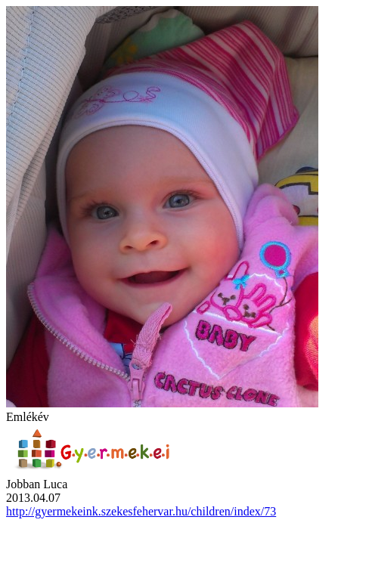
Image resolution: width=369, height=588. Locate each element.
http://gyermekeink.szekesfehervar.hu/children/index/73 (141, 511)
